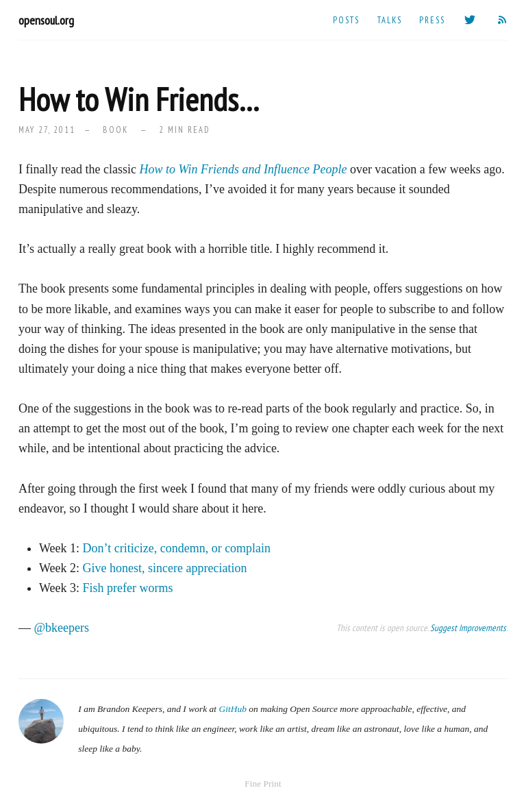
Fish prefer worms (128, 588)
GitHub (233, 709)
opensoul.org (46, 20)
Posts (346, 20)
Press (432, 20)
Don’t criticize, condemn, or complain (177, 548)
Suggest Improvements (468, 628)
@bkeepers (62, 628)
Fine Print (263, 784)
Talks (390, 20)
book (115, 130)
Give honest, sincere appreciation (165, 568)
